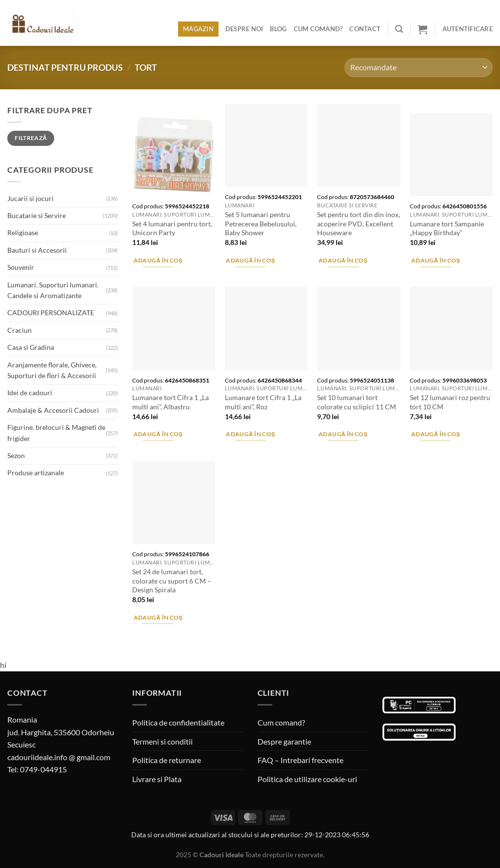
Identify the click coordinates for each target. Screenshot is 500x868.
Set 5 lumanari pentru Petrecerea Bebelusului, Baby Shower (261, 223)
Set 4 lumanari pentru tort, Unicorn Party (172, 228)
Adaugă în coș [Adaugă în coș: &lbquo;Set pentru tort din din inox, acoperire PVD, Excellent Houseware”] (343, 260)
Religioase (23, 232)
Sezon (16, 455)
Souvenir (21, 267)
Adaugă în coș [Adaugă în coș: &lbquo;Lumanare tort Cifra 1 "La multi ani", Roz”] (250, 434)
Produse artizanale (36, 473)
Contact (365, 29)
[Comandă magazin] (419, 68)
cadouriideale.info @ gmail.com (59, 757)
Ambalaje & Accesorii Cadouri (53, 410)
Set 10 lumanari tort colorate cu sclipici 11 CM (357, 402)
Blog (278, 29)
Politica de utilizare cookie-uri (307, 779)
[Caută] (399, 29)
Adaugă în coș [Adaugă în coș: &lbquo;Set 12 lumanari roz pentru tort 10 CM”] (436, 434)
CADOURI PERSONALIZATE (51, 313)
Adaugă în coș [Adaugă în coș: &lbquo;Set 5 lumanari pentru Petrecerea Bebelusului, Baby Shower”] (250, 260)
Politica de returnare (167, 760)
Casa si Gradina (31, 347)
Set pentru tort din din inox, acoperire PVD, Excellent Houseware (359, 223)
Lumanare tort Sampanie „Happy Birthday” (447, 228)
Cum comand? (318, 29)
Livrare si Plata (157, 779)
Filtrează (31, 138)
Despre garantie (284, 741)
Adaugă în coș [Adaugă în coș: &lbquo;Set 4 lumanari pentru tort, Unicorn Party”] (158, 260)
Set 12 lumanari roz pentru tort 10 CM (450, 402)
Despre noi (244, 29)
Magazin (198, 29)
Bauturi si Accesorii (37, 250)
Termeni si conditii (162, 741)
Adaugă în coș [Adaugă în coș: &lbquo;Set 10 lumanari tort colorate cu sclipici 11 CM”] (343, 434)
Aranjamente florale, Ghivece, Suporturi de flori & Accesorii (52, 370)
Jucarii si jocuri (30, 198)
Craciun (20, 330)
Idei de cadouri (30, 393)
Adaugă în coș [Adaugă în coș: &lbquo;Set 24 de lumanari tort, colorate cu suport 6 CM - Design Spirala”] (158, 617)
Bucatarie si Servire (37, 215)
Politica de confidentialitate (178, 722)
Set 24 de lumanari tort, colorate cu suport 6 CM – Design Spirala (172, 581)
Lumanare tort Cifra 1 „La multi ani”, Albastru (170, 402)
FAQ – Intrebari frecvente (300, 760)
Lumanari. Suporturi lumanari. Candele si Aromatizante (53, 290)
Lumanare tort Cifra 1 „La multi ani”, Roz (263, 402)
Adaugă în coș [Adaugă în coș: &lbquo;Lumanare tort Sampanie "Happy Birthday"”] (436, 260)
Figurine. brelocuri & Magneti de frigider (56, 433)
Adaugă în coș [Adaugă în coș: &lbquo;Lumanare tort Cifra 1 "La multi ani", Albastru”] (158, 434)
